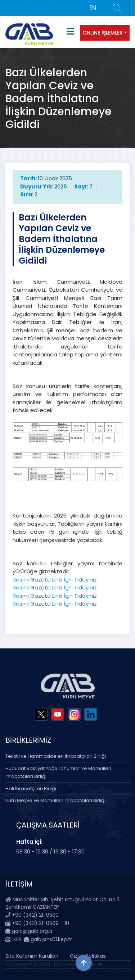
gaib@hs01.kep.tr (48, 939)
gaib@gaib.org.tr (29, 931)
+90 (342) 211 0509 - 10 (37, 923)
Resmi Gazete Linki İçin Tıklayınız (55, 580)
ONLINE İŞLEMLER (103, 33)
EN (93, 8)
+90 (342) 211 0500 (35, 915)
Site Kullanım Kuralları (32, 956)
